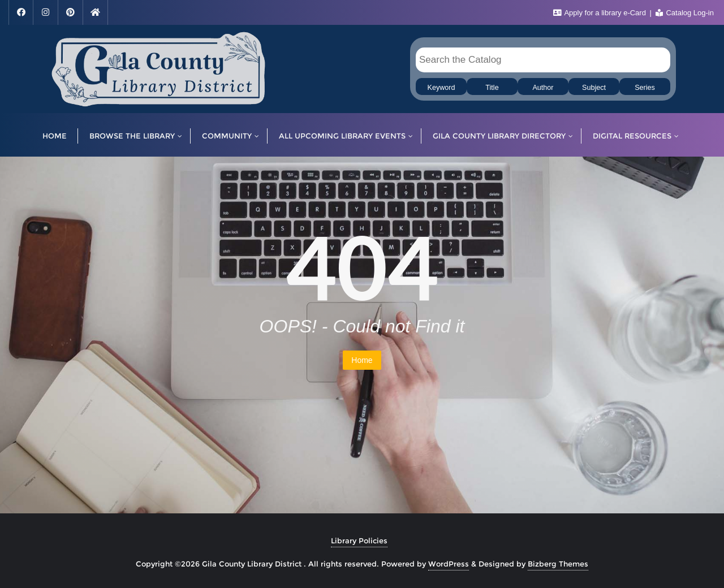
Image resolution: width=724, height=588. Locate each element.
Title (492, 88)
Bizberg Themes (558, 564)
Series (645, 88)
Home (362, 360)
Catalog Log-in (685, 13)
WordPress (449, 564)
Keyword (441, 88)
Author (543, 88)
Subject (594, 88)
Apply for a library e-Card (601, 13)
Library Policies (359, 541)
